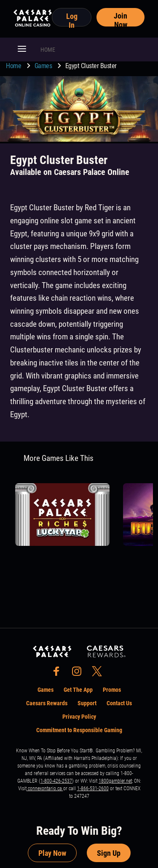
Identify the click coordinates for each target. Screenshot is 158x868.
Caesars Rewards (47, 703)
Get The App (78, 690)
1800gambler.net (115, 781)
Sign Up (109, 853)
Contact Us (119, 703)
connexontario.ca (45, 789)
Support (87, 703)
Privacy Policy (79, 717)
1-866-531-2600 (93, 789)
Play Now (52, 853)
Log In (72, 19)
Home (14, 66)
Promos (112, 690)
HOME (48, 50)
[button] (22, 50)
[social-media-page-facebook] (59, 673)
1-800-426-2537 (56, 781)
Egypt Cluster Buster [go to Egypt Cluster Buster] (91, 66)
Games (44, 66)
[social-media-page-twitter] (99, 673)
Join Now (121, 19)
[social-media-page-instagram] (79, 673)
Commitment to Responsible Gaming (79, 730)
